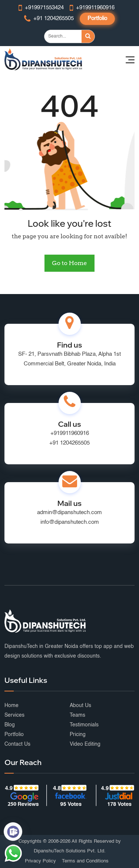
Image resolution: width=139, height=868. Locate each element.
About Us (80, 706)
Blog (10, 725)
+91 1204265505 (69, 443)
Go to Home (69, 263)
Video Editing (85, 744)
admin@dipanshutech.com (69, 512)
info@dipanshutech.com (70, 522)
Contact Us (17, 744)
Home (11, 706)
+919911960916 (70, 433)
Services (14, 715)
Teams (77, 715)
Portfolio (97, 18)
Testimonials (84, 725)
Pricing (78, 735)
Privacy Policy (40, 861)
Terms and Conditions (85, 861)
